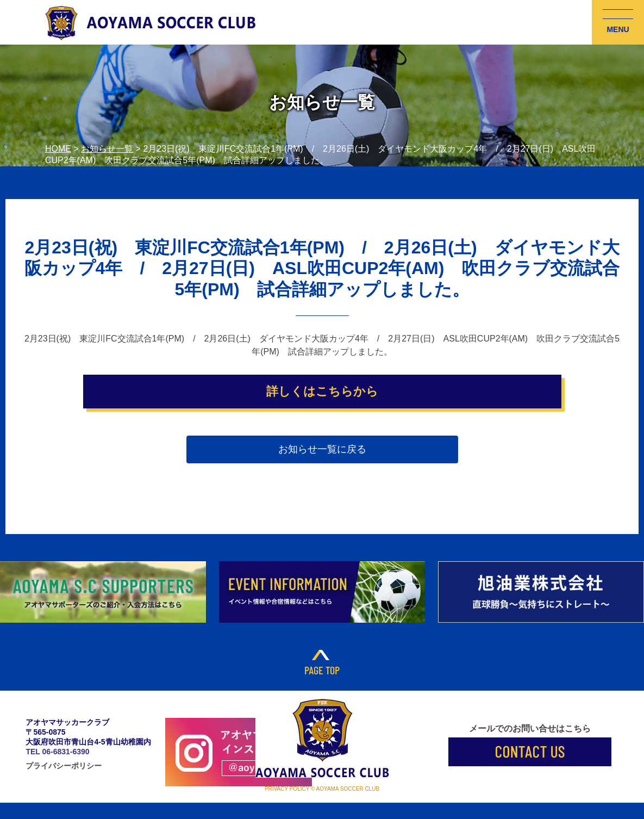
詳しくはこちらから (322, 391)
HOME (58, 149)
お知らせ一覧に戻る (322, 449)
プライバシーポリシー (64, 766)
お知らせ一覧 (107, 149)
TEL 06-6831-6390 (57, 752)
